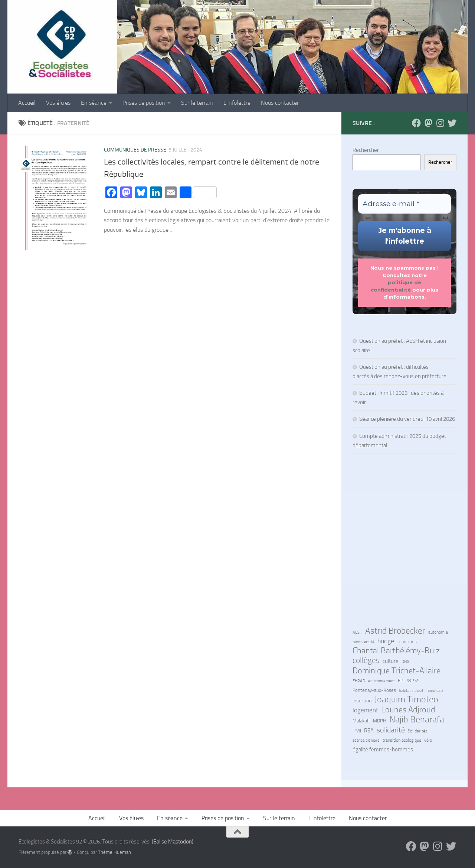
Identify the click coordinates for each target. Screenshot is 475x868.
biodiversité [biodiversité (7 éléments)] (363, 642)
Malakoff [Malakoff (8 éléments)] (361, 721)
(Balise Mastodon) (173, 842)
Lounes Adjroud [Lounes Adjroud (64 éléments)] (408, 710)
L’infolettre (237, 103)
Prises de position (144, 103)
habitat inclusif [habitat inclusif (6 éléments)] (411, 690)
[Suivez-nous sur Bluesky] (452, 123)
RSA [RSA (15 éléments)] (369, 731)
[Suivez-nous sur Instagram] (440, 123)
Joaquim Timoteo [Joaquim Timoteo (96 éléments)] (406, 699)
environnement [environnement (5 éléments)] (381, 681)
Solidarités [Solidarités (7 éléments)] (418, 731)
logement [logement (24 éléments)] (365, 710)
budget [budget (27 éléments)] (387, 641)
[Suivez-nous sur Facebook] (416, 123)
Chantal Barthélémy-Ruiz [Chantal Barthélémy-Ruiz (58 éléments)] (396, 651)
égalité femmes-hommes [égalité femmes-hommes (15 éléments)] (383, 750)
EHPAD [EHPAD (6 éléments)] (359, 681)
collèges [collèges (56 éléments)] (366, 660)
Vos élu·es (58, 103)
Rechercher (366, 150)
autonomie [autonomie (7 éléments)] (438, 632)
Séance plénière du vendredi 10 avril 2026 (407, 419)
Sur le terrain (197, 103)
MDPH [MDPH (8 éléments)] (380, 721)
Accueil (27, 103)
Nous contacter (280, 103)
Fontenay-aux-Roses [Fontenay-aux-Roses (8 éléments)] (374, 690)
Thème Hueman (114, 852)
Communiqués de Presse (135, 150)
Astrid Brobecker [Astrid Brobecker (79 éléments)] (395, 631)
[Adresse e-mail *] (404, 204)
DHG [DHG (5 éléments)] (405, 662)
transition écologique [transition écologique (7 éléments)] (402, 740)
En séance (94, 103)
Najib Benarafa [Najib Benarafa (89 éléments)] (417, 719)
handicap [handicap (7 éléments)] (435, 690)
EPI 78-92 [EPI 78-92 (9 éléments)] (408, 681)
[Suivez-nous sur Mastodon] (428, 123)
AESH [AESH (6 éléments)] (357, 632)
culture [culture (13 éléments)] (391, 661)
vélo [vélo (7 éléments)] (428, 740)
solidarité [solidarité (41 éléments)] (391, 730)
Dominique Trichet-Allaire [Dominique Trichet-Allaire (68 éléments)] (397, 671)
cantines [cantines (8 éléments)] (408, 642)
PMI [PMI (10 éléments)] (357, 731)
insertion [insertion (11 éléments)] (362, 701)
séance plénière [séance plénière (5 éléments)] (366, 740)
